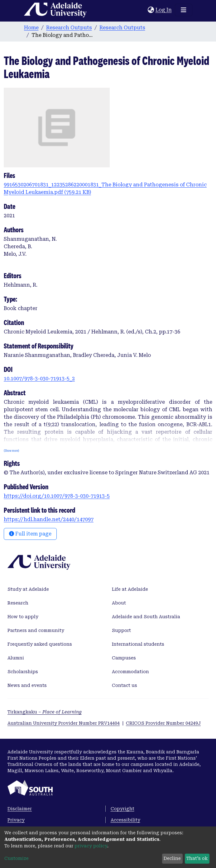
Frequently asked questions (40, 644)
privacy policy (91, 846)
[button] (151, 10)
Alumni (16, 658)
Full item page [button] (30, 534)
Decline (172, 858)
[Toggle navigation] (184, 10)
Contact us (125, 685)
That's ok (197, 858)
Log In (164, 10)
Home (31, 28)
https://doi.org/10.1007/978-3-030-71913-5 (57, 496)
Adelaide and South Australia (146, 617)
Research (18, 603)
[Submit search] (143, 10)
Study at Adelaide (28, 589)
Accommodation (130, 672)
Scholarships (23, 672)
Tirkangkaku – (45, 712)
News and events (27, 685)
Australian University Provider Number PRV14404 (64, 723)
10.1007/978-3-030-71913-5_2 (39, 379)
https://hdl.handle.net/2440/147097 (49, 519)
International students (138, 644)
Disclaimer (20, 809)
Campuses (124, 658)
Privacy (16, 820)
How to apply (23, 617)
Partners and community (36, 630)
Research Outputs (69, 28)
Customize (17, 858)
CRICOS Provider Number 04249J (163, 723)
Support (121, 630)
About (119, 603)
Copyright (122, 809)
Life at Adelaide (130, 589)
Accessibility (125, 820)
